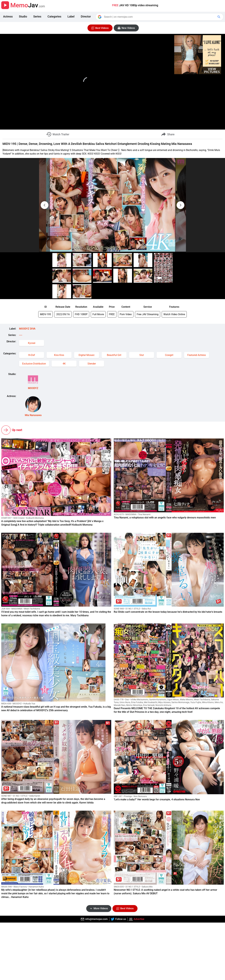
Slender (92, 364)
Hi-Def (32, 355)
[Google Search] (219, 17)
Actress (8, 16)
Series (37, 16)
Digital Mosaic (87, 355)
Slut (142, 355)
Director (86, 16)
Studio (23, 16)
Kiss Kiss (59, 355)
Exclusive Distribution (34, 364)
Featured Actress (197, 355)
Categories (54, 16)
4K (64, 364)
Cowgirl (169, 355)
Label (71, 16)
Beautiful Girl (114, 355)
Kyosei (32, 343)
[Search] (160, 17)
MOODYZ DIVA (27, 329)
